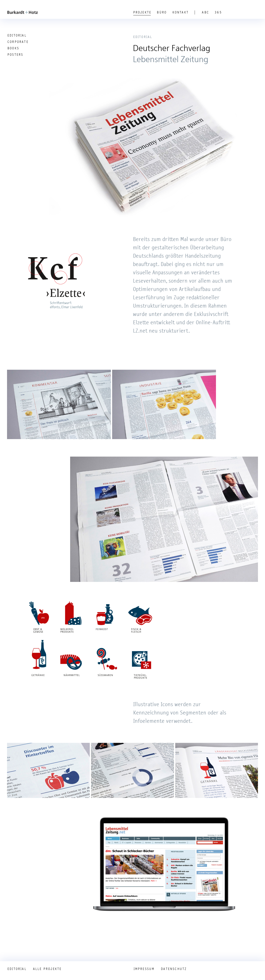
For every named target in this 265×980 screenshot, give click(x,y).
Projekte (142, 12)
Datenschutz (174, 969)
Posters (15, 55)
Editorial (17, 35)
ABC (206, 12)
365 (218, 12)
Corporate (18, 42)
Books (13, 48)
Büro (162, 12)
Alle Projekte (47, 969)
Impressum (144, 969)
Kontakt (181, 12)
